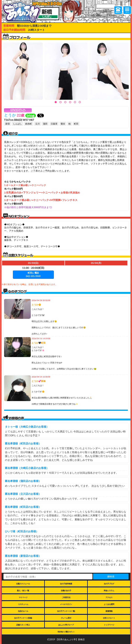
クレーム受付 (66, 618)
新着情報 (109, 611)
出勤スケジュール (23, 584)
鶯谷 (63, 124)
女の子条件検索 (66, 584)
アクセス (109, 597)
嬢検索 (111, 576)
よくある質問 (109, 604)
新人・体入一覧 (23, 590)
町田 (76, 124)
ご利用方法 (66, 597)
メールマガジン (66, 604)
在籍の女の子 (66, 590)
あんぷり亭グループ (66, 625)
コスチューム (23, 604)
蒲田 (45, 124)
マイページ (23, 597)
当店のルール (23, 611)
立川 (37, 124)
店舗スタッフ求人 (23, 625)
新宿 (8, 124)
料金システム (109, 590)
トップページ (109, 625)
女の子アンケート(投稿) (23, 618)
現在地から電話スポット (66, 632)
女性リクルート (109, 618)
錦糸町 (29, 124)
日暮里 (54, 124)
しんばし (18, 124)
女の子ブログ (109, 584)
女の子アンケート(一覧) (66, 611)
